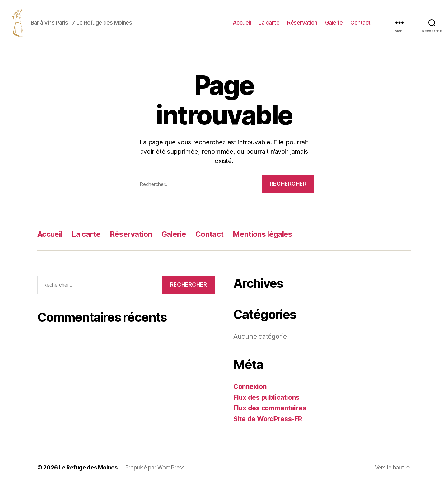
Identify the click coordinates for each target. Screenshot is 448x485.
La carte (269, 23)
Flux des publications (266, 397)
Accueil (242, 23)
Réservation (302, 23)
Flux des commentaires (270, 408)
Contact (360, 23)
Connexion (250, 387)
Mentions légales (262, 234)
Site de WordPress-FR (268, 419)
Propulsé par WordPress (155, 467)
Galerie (334, 23)
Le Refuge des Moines (88, 467)
